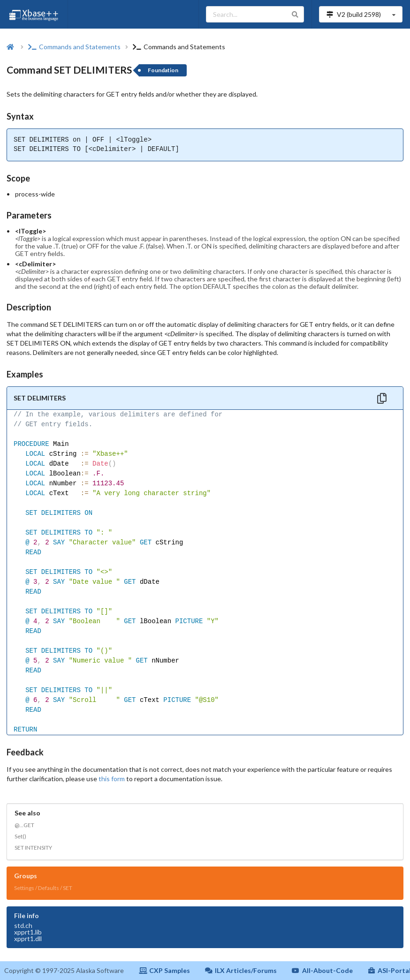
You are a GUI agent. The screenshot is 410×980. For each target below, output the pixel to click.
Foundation (163, 70)
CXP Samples (164, 970)
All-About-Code (322, 970)
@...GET (24, 825)
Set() (20, 836)
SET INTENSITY (33, 848)
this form (112, 779)
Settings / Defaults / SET (43, 888)
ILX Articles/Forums (241, 970)
